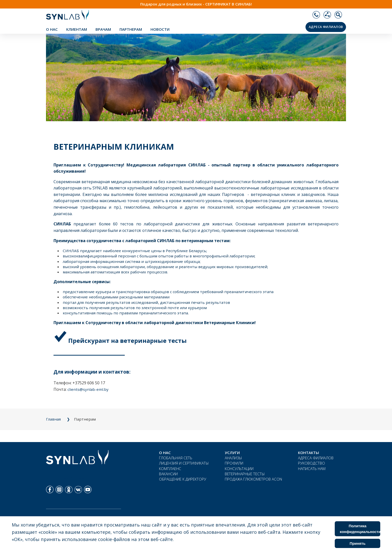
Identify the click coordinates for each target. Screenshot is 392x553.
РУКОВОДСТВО (311, 463)
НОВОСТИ (160, 29)
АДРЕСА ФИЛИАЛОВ (326, 27)
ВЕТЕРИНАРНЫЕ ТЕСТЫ (245, 474)
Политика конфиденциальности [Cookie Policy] (360, 529)
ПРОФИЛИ (234, 463)
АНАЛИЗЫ (233, 458)
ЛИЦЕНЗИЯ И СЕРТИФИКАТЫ (184, 463)
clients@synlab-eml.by (88, 389)
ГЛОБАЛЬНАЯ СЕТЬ (176, 458)
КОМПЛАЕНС (170, 469)
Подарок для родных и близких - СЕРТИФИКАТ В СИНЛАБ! (196, 4)
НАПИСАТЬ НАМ (312, 469)
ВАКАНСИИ (168, 474)
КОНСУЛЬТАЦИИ (239, 469)
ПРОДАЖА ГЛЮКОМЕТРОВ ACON (253, 479)
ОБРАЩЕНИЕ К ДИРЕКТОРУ (183, 479)
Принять (357, 543)
